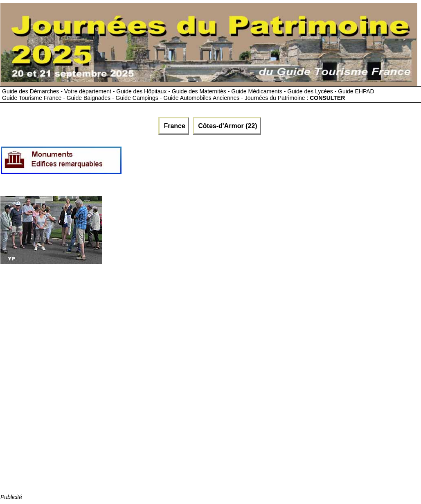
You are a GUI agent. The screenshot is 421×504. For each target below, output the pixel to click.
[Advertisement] (271, 163)
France (174, 126)
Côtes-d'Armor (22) (227, 126)
